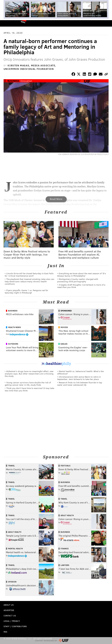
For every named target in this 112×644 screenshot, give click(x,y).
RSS (5, 632)
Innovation (26, 81)
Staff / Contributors (15, 626)
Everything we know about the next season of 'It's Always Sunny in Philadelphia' (82, 275)
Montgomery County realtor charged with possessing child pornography (78, 280)
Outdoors (13, 344)
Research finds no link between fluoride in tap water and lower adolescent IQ (80, 384)
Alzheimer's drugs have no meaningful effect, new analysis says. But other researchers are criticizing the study (29, 374)
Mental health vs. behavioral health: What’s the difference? (80, 372)
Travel (11, 466)
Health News (14, 327)
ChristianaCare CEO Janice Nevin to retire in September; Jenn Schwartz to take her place (79, 378)
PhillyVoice (7, 23)
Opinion (12, 582)
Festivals (65, 466)
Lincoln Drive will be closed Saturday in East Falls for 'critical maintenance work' (29, 275)
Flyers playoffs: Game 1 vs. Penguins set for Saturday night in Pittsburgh (26, 291)
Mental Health (15, 549)
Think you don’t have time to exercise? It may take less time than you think (29, 389)
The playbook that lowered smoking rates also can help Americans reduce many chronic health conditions (30, 281)
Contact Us (10, 616)
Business (13, 81)
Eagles (64, 344)
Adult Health (67, 515)
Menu (107, 23)
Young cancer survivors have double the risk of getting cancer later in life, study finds (28, 384)
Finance (65, 549)
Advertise (9, 610)
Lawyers (65, 565)
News (23, 22)
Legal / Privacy (12, 621)
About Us (9, 605)
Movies (64, 327)
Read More (56, 199)
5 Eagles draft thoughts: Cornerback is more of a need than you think (81, 286)
